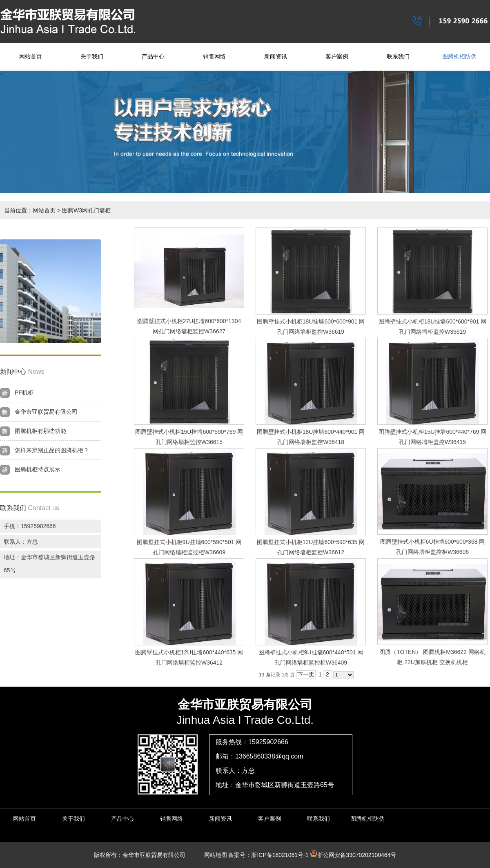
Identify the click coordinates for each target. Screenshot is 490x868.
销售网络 (214, 57)
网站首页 (31, 57)
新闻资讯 (276, 57)
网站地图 (213, 855)
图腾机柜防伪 (459, 57)
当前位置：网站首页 (30, 210)
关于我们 (92, 57)
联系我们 (398, 57)
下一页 (306, 674)
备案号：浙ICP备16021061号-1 (268, 855)
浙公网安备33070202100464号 (353, 855)
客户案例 (337, 57)
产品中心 (153, 57)
